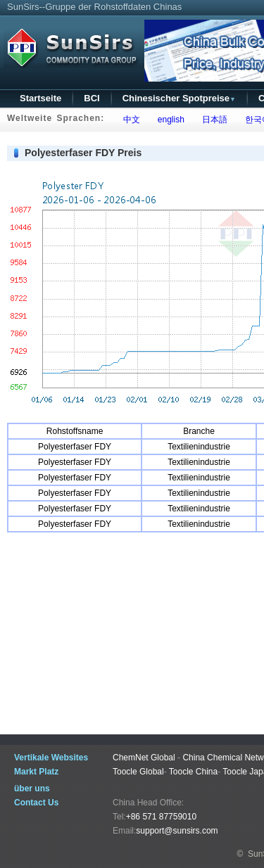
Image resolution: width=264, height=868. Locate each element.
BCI (92, 98)
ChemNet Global (144, 758)
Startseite (40, 98)
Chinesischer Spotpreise (179, 98)
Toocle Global (138, 772)
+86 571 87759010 (161, 817)
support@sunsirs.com (177, 831)
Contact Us (36, 803)
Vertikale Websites (51, 758)
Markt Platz (36, 772)
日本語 (212, 120)
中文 (129, 120)
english (169, 120)
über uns (32, 789)
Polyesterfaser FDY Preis (83, 153)
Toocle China (193, 772)
